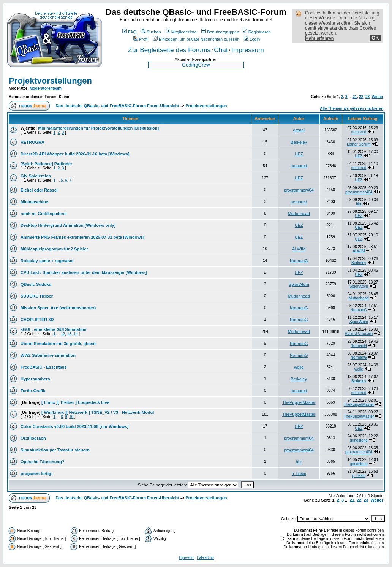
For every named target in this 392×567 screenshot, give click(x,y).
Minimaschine (34, 202)
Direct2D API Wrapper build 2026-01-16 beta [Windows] (75, 154)
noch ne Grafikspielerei (44, 214)
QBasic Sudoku (36, 284)
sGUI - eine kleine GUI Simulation (54, 329)
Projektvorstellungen (50, 81)
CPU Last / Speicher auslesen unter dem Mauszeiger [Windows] (84, 272)
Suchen (151, 32)
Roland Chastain (359, 333)
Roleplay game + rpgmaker (47, 261)
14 (75, 334)
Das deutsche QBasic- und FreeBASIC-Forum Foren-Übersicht (117, 106)
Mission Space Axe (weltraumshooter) (58, 308)
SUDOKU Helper (37, 296)
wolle (299, 367)
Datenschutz (205, 558)
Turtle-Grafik (33, 391)
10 (71, 417)
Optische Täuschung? (43, 462)
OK (375, 38)
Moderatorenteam (46, 88)
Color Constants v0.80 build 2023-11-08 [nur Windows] (74, 426)
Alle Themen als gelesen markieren (352, 108)
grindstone (359, 440)
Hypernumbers (35, 379)
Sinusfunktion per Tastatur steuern (55, 450)
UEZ (299, 154)
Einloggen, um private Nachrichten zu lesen (196, 39)
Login (252, 39)
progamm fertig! (36, 474)
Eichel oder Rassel (39, 190)
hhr (359, 204)
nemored (359, 132)
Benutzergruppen (220, 32)
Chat (221, 50)
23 (367, 97)
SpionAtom (299, 284)
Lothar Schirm (359, 144)
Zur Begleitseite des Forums (169, 50)
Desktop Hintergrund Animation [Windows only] (68, 225)
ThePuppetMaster (299, 402)
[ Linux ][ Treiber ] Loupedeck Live (75, 402)
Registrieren (257, 32)
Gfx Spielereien (36, 176)
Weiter (378, 97)
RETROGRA (32, 142)
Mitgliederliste (181, 32)
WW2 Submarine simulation (48, 355)
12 (63, 334)
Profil (141, 39)
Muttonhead (299, 214)
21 (355, 97)
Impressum (248, 50)
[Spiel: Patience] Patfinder (46, 164)
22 (361, 97)
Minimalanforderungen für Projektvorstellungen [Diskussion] (98, 128)
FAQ (129, 32)
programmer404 (299, 190)
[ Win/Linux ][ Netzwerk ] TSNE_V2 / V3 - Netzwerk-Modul (98, 412)
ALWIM (299, 249)
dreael (299, 130)
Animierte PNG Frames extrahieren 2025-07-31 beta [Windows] (82, 237)
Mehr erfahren (319, 38)
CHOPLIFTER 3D (37, 320)
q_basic (299, 474)
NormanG (299, 261)
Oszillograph (33, 438)
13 (69, 334)
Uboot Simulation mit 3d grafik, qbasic (58, 344)
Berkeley (299, 142)
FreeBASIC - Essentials (44, 367)
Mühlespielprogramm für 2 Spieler (54, 249)
